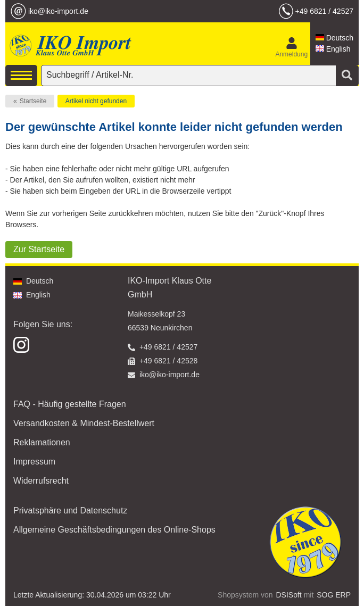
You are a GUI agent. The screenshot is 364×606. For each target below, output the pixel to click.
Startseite (33, 101)
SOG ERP (334, 595)
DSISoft (289, 595)
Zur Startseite (39, 249)
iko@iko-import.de (58, 11)
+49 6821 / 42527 (324, 11)
